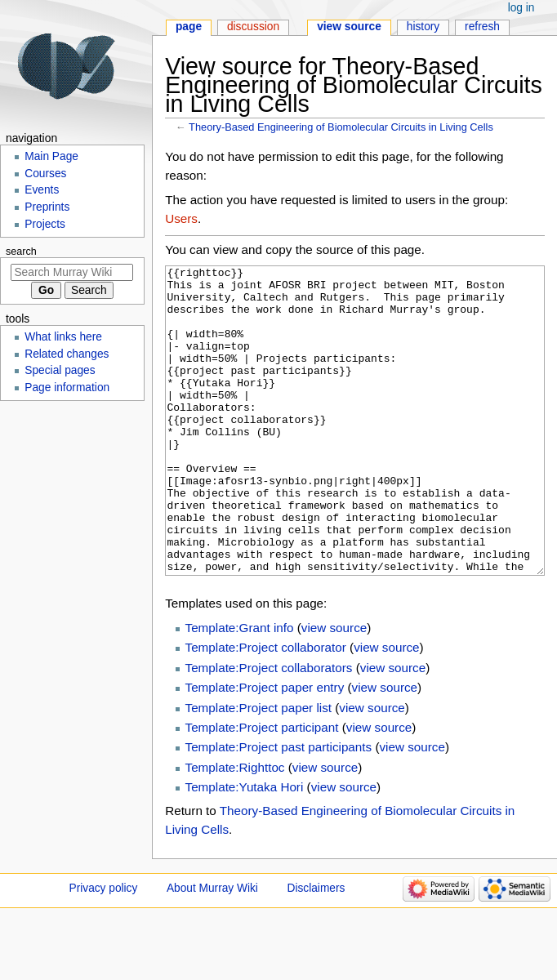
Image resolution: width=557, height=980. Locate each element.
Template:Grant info (240, 689)
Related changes (67, 354)
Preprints (47, 207)
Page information (67, 388)
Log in (521, 8)
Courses (45, 174)
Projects (45, 224)
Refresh (482, 27)
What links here (63, 337)
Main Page (51, 156)
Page (189, 27)
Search (21, 252)
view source (334, 689)
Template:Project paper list (259, 769)
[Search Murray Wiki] (72, 272)
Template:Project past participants (279, 808)
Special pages (60, 370)
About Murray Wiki (212, 949)
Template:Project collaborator (266, 708)
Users (181, 218)
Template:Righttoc (235, 829)
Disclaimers (316, 949)
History (423, 27)
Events (42, 190)
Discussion (253, 27)
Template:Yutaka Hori (245, 848)
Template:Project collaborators (269, 729)
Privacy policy (104, 949)
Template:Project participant (262, 788)
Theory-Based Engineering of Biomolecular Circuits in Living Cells (341, 127)
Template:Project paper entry (265, 748)
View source (349, 27)
